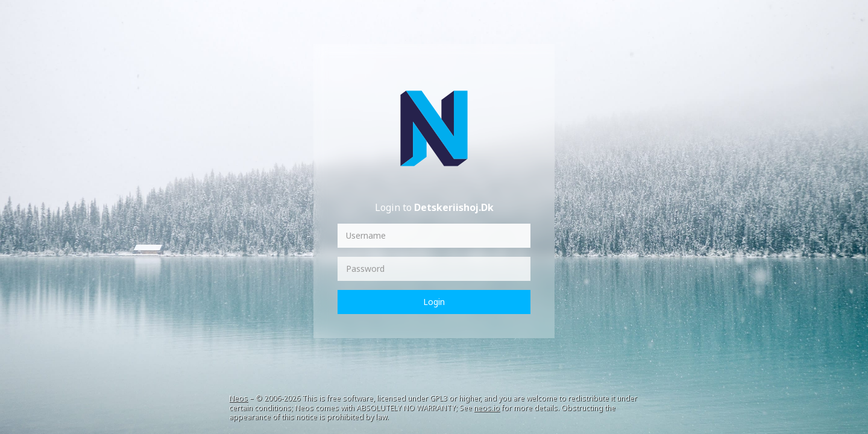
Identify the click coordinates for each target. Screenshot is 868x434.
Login (434, 302)
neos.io (487, 408)
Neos (238, 398)
